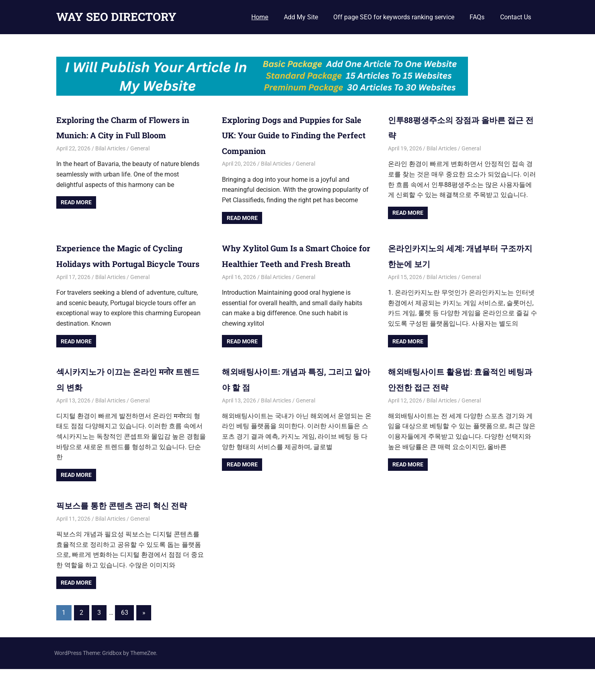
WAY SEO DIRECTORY (116, 17)
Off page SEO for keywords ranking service (394, 17)
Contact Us (516, 17)
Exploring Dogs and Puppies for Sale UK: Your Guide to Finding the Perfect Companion (295, 135)
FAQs (477, 17)
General (140, 148)
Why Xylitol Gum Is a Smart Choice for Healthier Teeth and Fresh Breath (293, 263)
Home (260, 17)
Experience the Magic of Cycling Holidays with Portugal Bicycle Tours (129, 263)
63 (125, 644)
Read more (76, 202)
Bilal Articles (110, 148)
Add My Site (301, 17)
